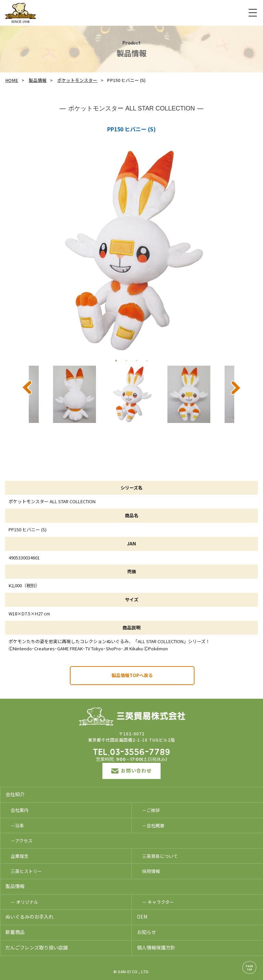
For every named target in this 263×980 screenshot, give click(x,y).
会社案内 (20, 810)
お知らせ (147, 932)
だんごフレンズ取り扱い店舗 (37, 947)
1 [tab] (116, 361)
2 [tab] (126, 361)
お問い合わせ (131, 770)
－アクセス (22, 841)
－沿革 (17, 825)
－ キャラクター (158, 902)
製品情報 (38, 80)
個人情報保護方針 (156, 947)
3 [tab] (137, 361)
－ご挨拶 (151, 810)
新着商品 (15, 932)
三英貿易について (160, 856)
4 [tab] (147, 361)
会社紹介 (15, 794)
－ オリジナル (24, 902)
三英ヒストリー (26, 871)
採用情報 (151, 871)
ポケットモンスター (77, 80)
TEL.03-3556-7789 (131, 753)
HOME (12, 80)
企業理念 (20, 856)
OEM (142, 917)
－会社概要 (153, 825)
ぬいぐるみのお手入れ (29, 917)
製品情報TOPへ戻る (132, 675)
